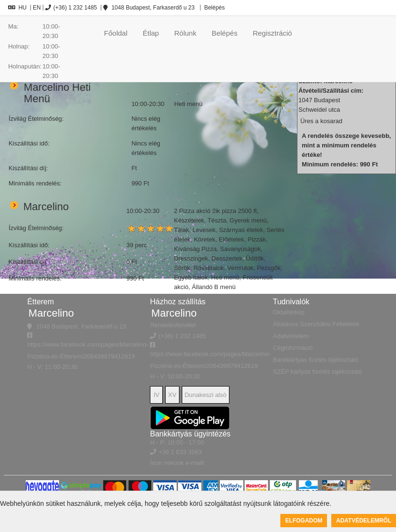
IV (157, 395)
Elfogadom (304, 521)
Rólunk (185, 33)
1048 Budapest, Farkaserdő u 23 (149, 8)
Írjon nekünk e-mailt (177, 463)
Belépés (214, 8)
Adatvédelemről (364, 521)
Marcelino (51, 313)
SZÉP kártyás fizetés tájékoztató (317, 372)
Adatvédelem (291, 336)
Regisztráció (272, 33)
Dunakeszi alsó (206, 395)
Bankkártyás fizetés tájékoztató (315, 360)
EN (37, 8)
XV (172, 395)
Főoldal (116, 33)
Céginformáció (293, 348)
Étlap (151, 33)
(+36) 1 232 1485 (71, 8)
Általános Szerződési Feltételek (316, 324)
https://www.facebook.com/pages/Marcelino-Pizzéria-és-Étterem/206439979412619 (88, 346)
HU (17, 8)
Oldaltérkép (288, 312)
